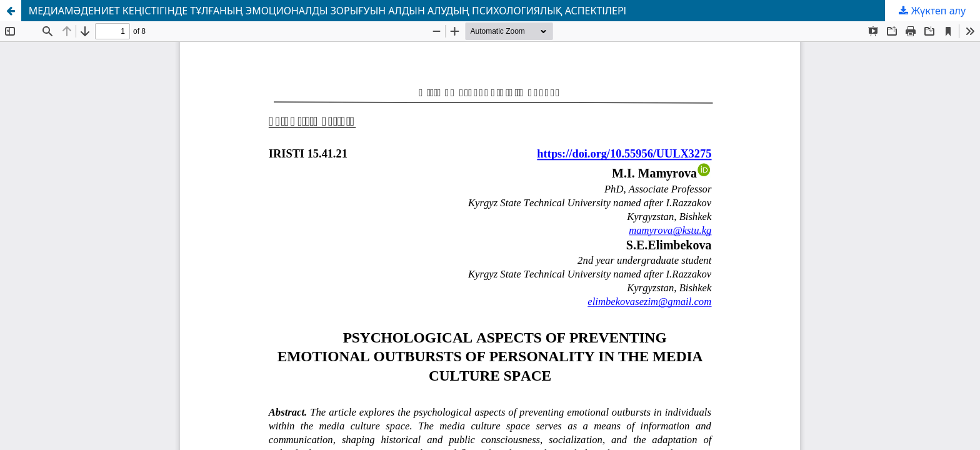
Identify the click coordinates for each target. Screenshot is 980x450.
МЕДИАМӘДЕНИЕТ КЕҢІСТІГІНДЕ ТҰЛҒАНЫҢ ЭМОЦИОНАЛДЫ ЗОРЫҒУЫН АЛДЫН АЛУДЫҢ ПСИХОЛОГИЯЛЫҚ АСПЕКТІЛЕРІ (327, 11)
